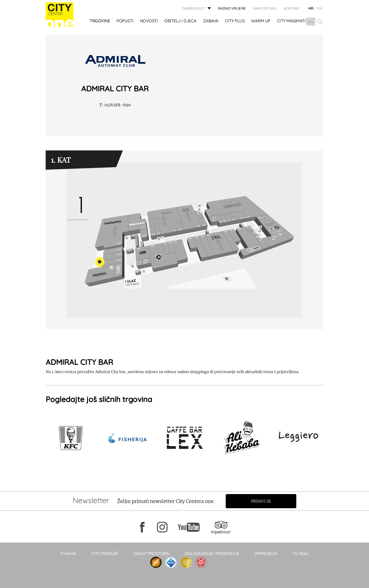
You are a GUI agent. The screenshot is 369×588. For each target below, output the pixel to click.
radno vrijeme (232, 8)
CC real (301, 554)
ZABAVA (211, 21)
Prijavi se (261, 501)
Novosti (149, 21)
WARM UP (261, 21)
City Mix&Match (294, 21)
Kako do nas (265, 8)
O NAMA (68, 554)
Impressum (266, 554)
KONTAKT (292, 8)
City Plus (235, 21)
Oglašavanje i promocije (212, 554)
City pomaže (105, 554)
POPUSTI (125, 21)
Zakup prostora (151, 554)
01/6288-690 (115, 105)
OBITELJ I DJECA (181, 21)
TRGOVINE (100, 21)
